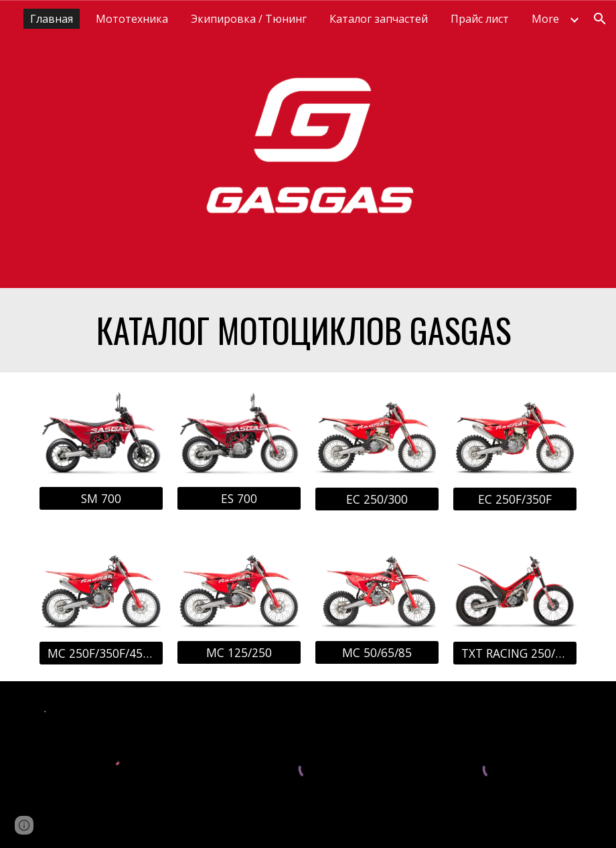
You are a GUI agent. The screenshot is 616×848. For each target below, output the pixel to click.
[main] (308, 330)
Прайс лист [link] (480, 19)
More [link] (545, 19)
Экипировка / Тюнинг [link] (249, 19)
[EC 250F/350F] (515, 499)
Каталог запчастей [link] (379, 19)
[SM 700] (101, 499)
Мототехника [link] (132, 19)
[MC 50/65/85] (377, 653)
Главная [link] (52, 19)
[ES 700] (239, 499)
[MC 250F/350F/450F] (101, 653)
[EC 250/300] (377, 499)
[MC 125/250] (239, 653)
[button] (600, 19)
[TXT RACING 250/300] (515, 653)
